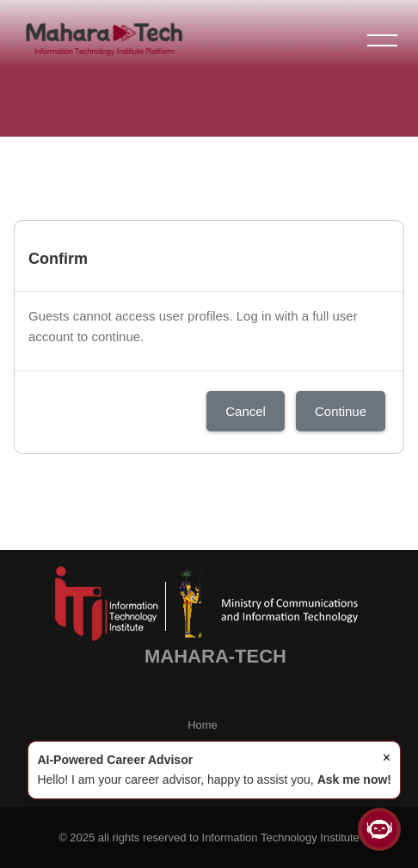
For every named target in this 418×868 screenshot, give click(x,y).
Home (203, 725)
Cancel (246, 411)
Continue (341, 411)
